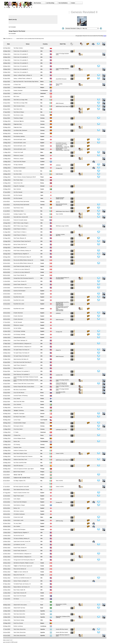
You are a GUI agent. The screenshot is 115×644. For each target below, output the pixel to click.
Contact (73, 3)
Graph (105, 36)
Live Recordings (50, 3)
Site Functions (37, 3)
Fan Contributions (63, 3)
